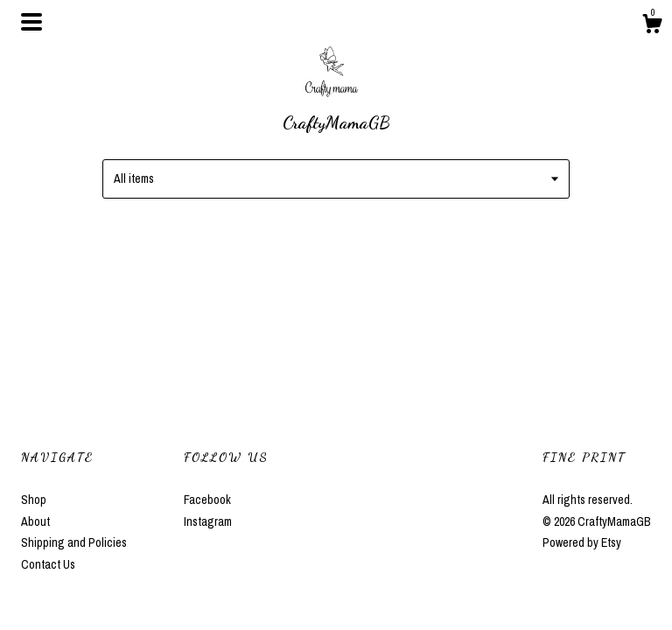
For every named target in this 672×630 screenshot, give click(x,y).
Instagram (208, 521)
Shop (34, 500)
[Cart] (652, 26)
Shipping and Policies (74, 542)
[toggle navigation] (31, 22)
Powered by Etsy (582, 542)
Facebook (207, 500)
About (35, 521)
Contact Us (48, 564)
